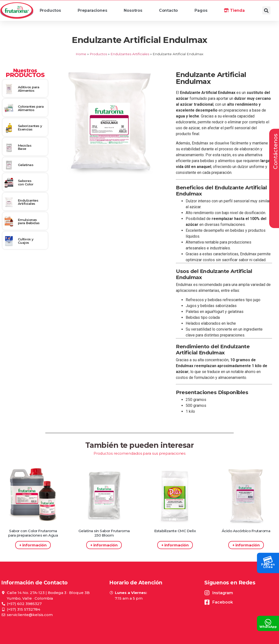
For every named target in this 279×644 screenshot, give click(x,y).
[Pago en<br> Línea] (268, 559)
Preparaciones (95, 12)
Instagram (223, 593)
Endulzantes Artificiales (130, 54)
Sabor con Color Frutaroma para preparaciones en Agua (33, 533)
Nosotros (135, 12)
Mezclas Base (25, 147)
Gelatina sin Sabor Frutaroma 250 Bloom (104, 533)
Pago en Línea (268, 566)
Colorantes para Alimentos (31, 108)
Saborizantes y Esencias (30, 128)
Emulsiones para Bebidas (29, 221)
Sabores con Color (26, 182)
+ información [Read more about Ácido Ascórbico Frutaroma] (246, 545)
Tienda (234, 10)
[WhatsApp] (268, 621)
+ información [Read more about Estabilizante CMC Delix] (175, 545)
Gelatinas (26, 165)
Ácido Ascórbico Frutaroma (246, 531)
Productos (53, 12)
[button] (266, 10)
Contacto (168, 10)
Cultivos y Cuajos (26, 241)
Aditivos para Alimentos (29, 89)
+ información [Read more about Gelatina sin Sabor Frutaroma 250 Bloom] (104, 545)
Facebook (223, 602)
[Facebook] (207, 602)
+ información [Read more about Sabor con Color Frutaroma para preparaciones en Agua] (33, 545)
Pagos (201, 10)
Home (81, 54)
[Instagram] (207, 593)
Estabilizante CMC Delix (175, 531)
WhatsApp (268, 627)
